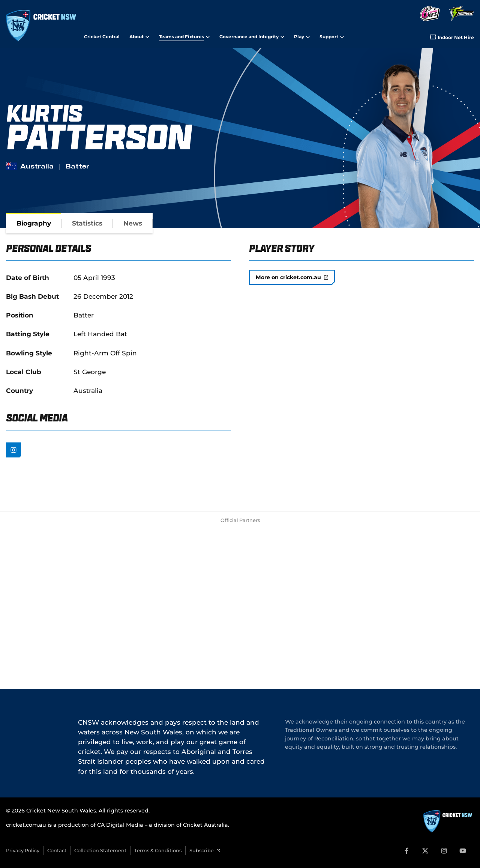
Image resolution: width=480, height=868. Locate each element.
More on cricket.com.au (292, 277)
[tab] (34, 223)
